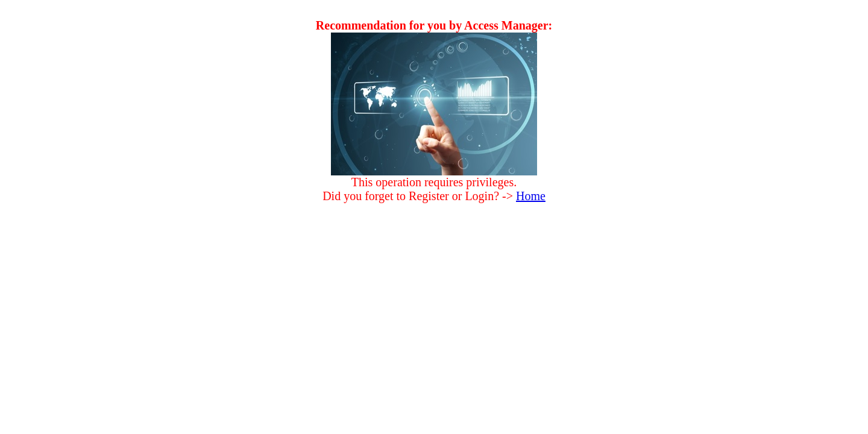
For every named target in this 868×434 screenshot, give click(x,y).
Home (531, 196)
